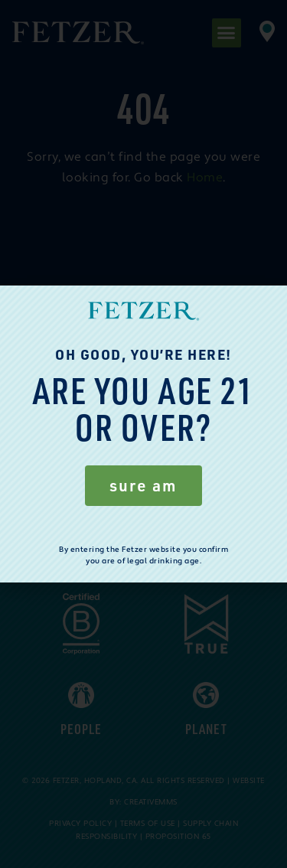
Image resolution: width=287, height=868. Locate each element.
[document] (143, 434)
